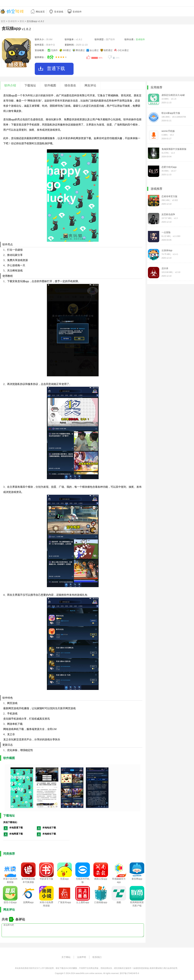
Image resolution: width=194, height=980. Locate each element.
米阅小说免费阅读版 (46, 904)
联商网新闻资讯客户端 (137, 904)
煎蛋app (64, 879)
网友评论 (90, 85)
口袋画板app (101, 902)
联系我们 (97, 957)
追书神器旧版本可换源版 (28, 880)
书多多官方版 (46, 879)
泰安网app (137, 879)
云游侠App (167, 250)
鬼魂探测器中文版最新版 (174, 149)
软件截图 (50, 85)
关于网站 (66, 957)
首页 (3, 21)
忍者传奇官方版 (169, 196)
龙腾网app (28, 902)
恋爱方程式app (169, 167)
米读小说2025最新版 (10, 880)
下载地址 (30, 85)
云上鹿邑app (83, 902)
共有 (5, 919)
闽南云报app (101, 879)
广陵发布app (64, 902)
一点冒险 (166, 232)
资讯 (22, 21)
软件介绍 (10, 85)
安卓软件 (12, 21)
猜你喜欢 (70, 85)
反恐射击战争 (168, 214)
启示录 (165, 268)
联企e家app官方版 (171, 113)
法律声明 (81, 957)
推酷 (119, 902)
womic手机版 (168, 131)
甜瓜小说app (10, 902)
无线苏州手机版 (83, 880)
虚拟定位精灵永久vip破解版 (173, 95)
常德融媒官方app (119, 880)
